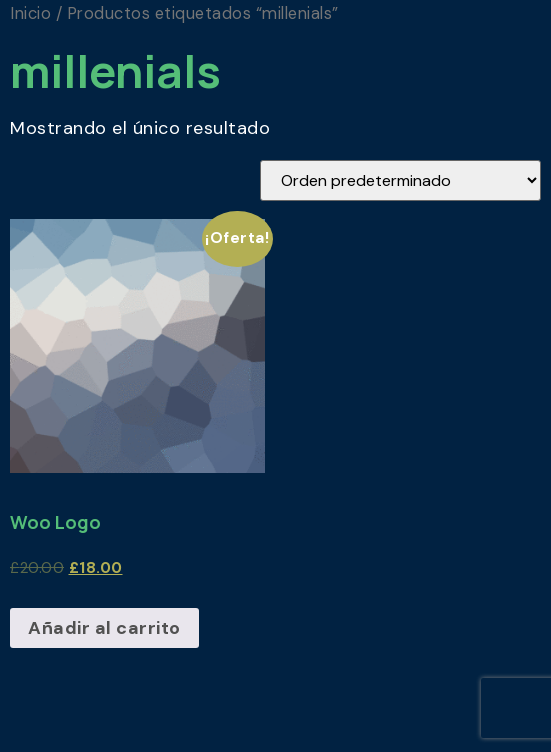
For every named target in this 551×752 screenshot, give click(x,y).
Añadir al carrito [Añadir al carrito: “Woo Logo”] (104, 628)
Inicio (30, 13)
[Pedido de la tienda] (400, 180)
